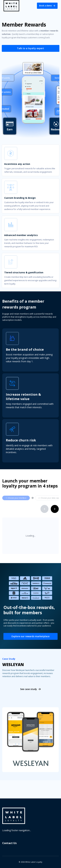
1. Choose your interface (16, 498)
